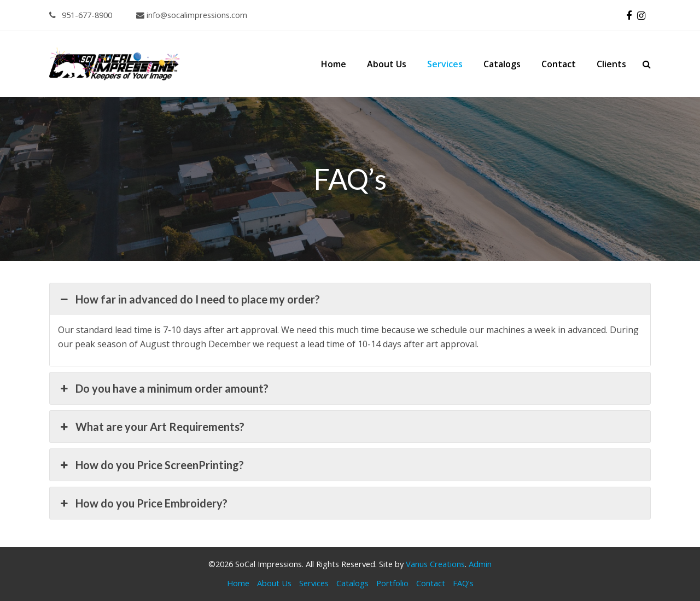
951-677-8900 (81, 15)
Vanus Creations (435, 564)
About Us (274, 583)
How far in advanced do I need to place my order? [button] (189, 299)
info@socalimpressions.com (192, 15)
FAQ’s (463, 583)
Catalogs (352, 583)
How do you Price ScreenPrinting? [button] (151, 465)
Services (314, 583)
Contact (431, 583)
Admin (480, 564)
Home (238, 583)
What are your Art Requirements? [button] (151, 427)
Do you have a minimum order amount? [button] (163, 388)
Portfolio (392, 583)
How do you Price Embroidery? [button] (143, 503)
